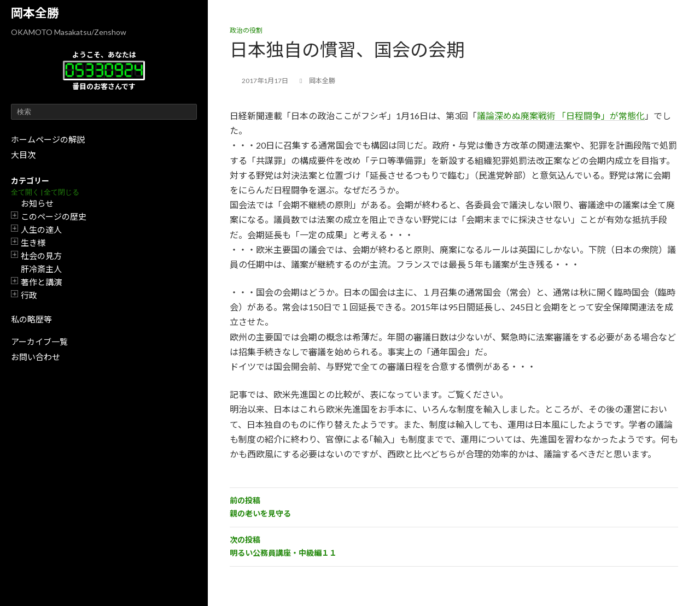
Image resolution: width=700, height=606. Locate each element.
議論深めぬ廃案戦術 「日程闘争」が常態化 (561, 116)
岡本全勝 (35, 13)
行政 (29, 295)
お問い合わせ (36, 357)
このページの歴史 (54, 216)
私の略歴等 (31, 319)
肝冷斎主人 (41, 269)
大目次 (23, 155)
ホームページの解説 (48, 139)
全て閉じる (62, 192)
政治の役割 (246, 30)
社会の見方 (41, 256)
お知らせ (37, 203)
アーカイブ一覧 (39, 342)
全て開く (25, 192)
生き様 (33, 243)
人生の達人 (41, 230)
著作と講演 (41, 282)
